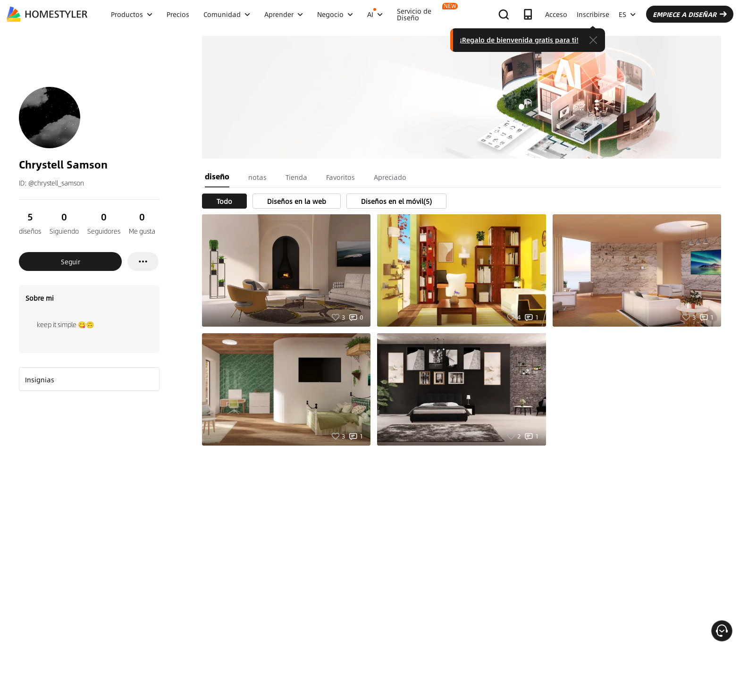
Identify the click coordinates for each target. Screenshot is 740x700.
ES (627, 14)
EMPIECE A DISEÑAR (690, 14)
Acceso (556, 14)
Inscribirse (593, 14)
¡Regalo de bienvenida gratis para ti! (519, 40)
